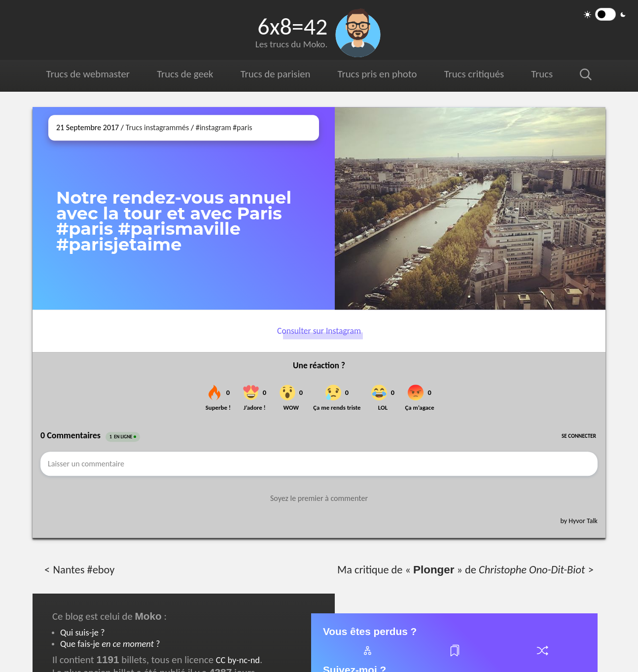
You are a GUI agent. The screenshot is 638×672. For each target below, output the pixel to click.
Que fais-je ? (110, 644)
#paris (243, 127)
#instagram (213, 127)
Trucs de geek (185, 74)
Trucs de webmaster (88, 74)
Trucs (542, 74)
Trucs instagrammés (158, 127)
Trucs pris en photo (377, 74)
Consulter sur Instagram (319, 331)
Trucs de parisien (276, 74)
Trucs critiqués (474, 74)
